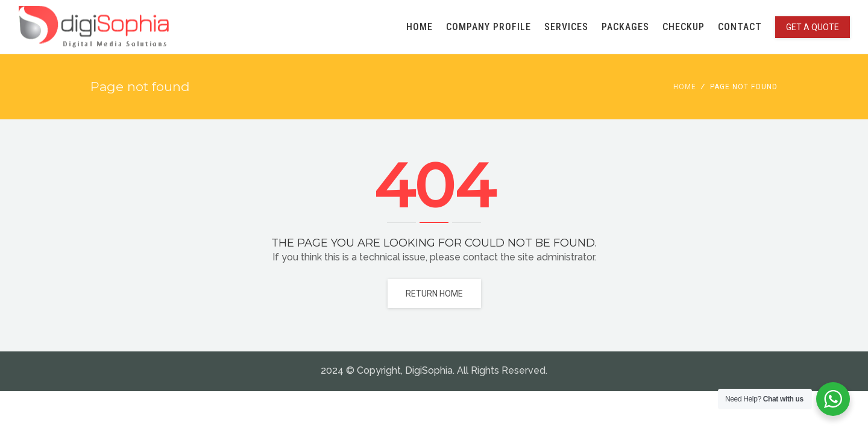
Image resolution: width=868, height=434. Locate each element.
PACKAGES (625, 27)
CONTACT (740, 27)
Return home (434, 294)
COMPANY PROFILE (489, 27)
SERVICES (566, 27)
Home (685, 87)
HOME (420, 27)
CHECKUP (684, 27)
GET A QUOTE (813, 27)
